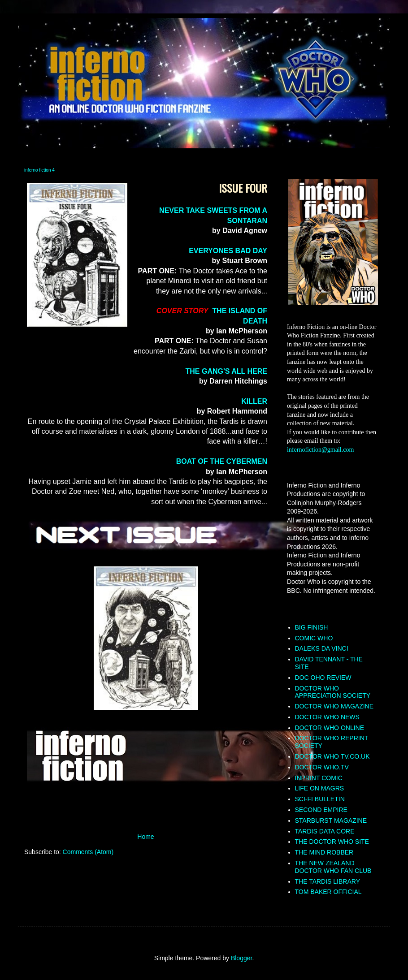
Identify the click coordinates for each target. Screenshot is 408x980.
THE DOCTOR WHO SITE (332, 842)
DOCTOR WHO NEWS (327, 717)
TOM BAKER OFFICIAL (328, 892)
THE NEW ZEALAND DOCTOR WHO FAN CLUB (333, 867)
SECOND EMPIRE (321, 810)
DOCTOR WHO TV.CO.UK (332, 756)
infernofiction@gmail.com (320, 450)
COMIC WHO (314, 638)
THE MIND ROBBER (324, 852)
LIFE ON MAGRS (320, 788)
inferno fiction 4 (39, 170)
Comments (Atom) (88, 852)
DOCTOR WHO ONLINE (330, 728)
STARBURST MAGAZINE (331, 820)
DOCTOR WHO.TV (322, 767)
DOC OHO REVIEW (323, 678)
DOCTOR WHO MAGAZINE (334, 706)
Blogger (241, 958)
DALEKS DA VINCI (322, 648)
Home (145, 837)
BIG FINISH (312, 627)
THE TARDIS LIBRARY (328, 881)
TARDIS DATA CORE (325, 831)
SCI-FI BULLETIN (320, 799)
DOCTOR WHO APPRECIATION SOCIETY (333, 692)
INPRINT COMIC (319, 778)
